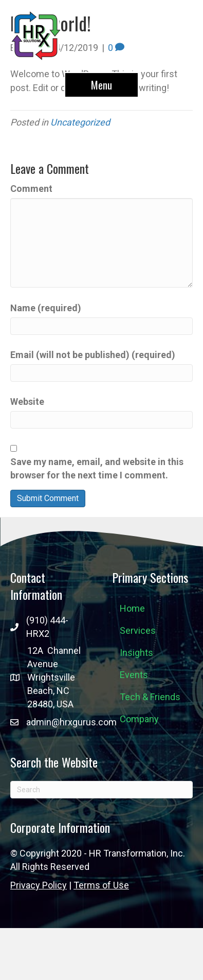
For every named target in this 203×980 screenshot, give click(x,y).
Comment (31, 189)
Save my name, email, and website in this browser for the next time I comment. (97, 468)
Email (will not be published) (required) (93, 355)
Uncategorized (80, 122)
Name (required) (46, 308)
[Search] (101, 790)
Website (27, 402)
